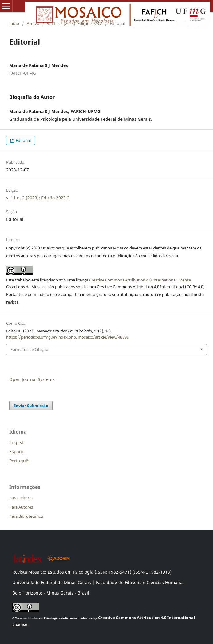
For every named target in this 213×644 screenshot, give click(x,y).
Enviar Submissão (31, 406)
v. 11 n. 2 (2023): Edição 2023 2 (75, 23)
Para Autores (21, 507)
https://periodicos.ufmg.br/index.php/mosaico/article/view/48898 (67, 337)
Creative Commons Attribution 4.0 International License (140, 280)
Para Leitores (21, 498)
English (17, 442)
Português (20, 461)
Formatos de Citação (29, 349)
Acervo (33, 23)
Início (14, 23)
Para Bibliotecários (26, 516)
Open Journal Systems (32, 379)
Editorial (23, 140)
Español (17, 452)
